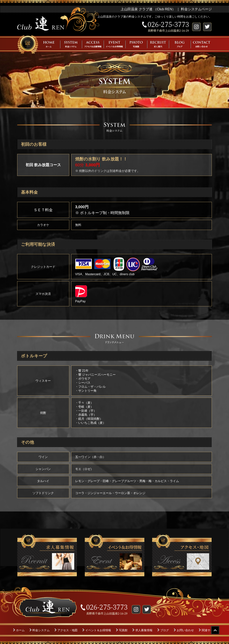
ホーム (20, 630)
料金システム (41, 630)
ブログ (165, 630)
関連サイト (209, 630)
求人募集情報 (144, 630)
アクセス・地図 (67, 630)
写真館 (123, 630)
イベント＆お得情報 (98, 630)
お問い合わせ (185, 630)
